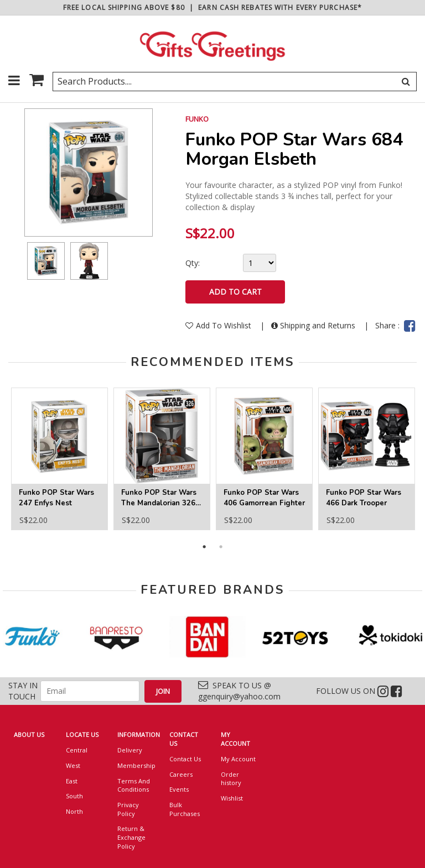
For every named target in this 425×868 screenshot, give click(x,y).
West (73, 765)
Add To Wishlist (219, 325)
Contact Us (185, 759)
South (74, 796)
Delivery (130, 750)
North (74, 811)
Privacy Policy (128, 809)
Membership (135, 765)
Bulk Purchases (185, 809)
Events (179, 789)
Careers (181, 774)
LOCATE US (82, 734)
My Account (238, 759)
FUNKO (197, 119)
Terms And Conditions (134, 785)
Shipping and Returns (314, 325)
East (72, 781)
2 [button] (221, 547)
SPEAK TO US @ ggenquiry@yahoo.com (239, 691)
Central (77, 750)
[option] (46, 261)
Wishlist (232, 798)
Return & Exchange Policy (131, 837)
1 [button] (204, 547)
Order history (231, 779)
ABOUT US (29, 734)
